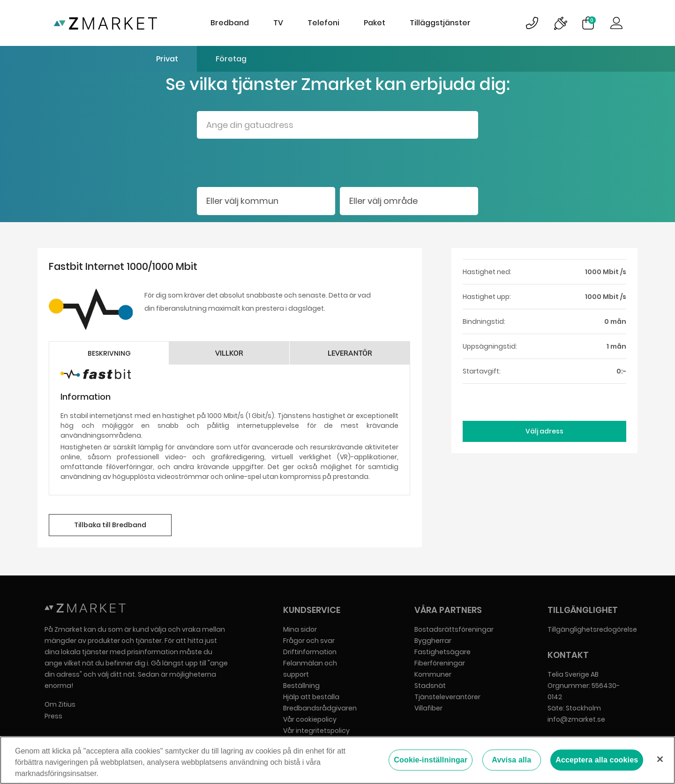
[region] (337, 760)
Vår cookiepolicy (310, 719)
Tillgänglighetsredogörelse (592, 629)
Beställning (301, 686)
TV (278, 23)
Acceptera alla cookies (597, 760)
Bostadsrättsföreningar (454, 629)
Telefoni (323, 23)
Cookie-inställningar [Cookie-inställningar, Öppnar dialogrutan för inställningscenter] (431, 760)
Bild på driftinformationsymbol (560, 23)
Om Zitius (60, 704)
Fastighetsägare (442, 652)
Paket (375, 23)
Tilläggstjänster (440, 23)
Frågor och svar (309, 641)
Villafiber (428, 708)
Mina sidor (300, 629)
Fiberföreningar (440, 663)
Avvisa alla (511, 760)
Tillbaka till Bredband (110, 525)
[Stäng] (660, 759)
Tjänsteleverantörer (447, 697)
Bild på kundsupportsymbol (532, 23)
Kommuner (433, 674)
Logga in (616, 23)
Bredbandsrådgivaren (320, 708)
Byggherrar (433, 641)
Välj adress (544, 431)
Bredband (230, 23)
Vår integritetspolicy (316, 731)
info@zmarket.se (576, 719)
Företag (231, 59)
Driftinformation (310, 652)
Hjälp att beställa (311, 697)
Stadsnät (430, 686)
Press (53, 716)
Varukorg (592, 20)
